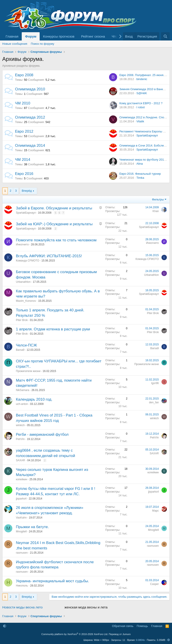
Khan (156, 211)
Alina (140, 164)
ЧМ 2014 (23, 160)
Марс (156, 511)
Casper (154, 584)
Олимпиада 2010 (30, 89)
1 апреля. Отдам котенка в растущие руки (53, 329)
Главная (12, 36)
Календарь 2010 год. (34, 399)
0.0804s (140, 640)
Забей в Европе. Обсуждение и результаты (54, 208)
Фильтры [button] (158, 199)
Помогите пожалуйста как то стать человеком (56, 240)
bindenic (142, 79)
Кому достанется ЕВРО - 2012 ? (141, 103)
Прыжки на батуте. (32, 527)
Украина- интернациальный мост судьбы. (53, 581)
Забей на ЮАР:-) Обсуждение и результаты (54, 224)
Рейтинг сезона (93, 36)
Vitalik (140, 121)
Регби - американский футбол (42, 435)
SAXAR (20, 460)
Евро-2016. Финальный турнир (140, 174)
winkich (20, 425)
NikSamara (23, 390)
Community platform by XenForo (75, 634)
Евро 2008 (24, 75)
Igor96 (155, 383)
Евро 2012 (24, 131)
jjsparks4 (21, 499)
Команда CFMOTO (28, 261)
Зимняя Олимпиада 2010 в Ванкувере (145, 89)
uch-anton (22, 404)
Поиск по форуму (43, 44)
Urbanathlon (23, 282)
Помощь (142, 626)
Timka (140, 178)
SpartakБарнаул (147, 135)
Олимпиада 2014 (30, 146)
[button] (5, 626)
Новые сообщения (15, 44)
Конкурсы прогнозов (59, 36)
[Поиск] (165, 36)
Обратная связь (123, 626)
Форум (31, 36)
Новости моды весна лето (22, 607)
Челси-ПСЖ (26, 345)
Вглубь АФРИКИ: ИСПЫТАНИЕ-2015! (49, 256)
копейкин (22, 479)
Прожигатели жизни (28, 371)
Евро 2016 (24, 174)
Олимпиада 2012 (30, 117)
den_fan (154, 402)
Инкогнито (22, 244)
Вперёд (27, 191)
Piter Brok (22, 320)
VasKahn (21, 518)
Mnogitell (21, 531)
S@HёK (142, 93)
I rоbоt (141, 107)
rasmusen (22, 553)
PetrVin (20, 439)
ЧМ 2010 (23, 103)
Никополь (22, 586)
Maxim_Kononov (26, 301)
